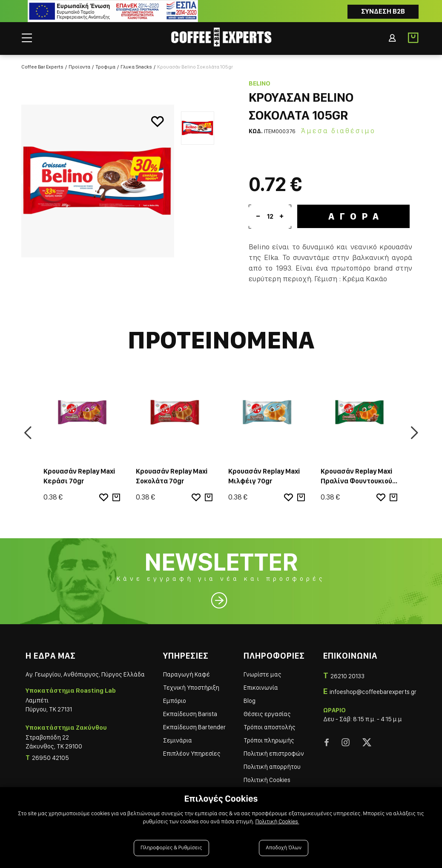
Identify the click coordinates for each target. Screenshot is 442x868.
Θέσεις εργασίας (267, 714)
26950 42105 (50, 758)
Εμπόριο (175, 701)
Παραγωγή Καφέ (187, 674)
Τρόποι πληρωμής (269, 740)
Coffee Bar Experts (42, 67)
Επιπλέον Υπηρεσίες (192, 754)
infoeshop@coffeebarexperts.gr (373, 692)
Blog (250, 701)
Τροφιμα (105, 67)
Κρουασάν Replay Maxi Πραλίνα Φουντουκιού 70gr (356, 481)
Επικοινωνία (261, 688)
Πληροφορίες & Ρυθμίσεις (171, 848)
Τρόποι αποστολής (270, 727)
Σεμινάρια (178, 740)
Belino (260, 83)
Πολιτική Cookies (267, 780)
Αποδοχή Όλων (284, 848)
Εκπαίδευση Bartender (194, 727)
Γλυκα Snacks (136, 67)
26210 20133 (347, 676)
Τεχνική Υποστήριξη (191, 688)
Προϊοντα (79, 67)
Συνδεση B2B (383, 11)
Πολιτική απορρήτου (272, 767)
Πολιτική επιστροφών (274, 754)
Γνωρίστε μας (263, 674)
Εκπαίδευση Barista (190, 714)
